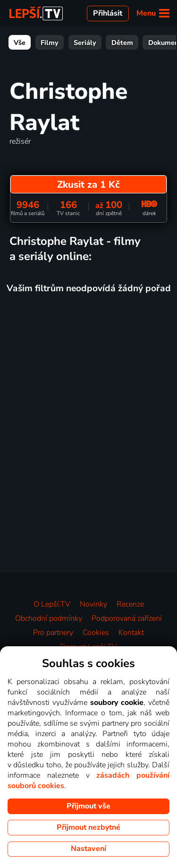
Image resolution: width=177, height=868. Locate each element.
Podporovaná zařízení (127, 618)
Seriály (85, 43)
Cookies (96, 633)
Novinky (93, 604)
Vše (20, 43)
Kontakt (131, 633)
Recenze (130, 604)
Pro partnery (53, 633)
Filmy (50, 43)
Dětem (122, 43)
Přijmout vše (88, 806)
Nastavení (88, 849)
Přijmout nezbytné (88, 827)
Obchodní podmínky (49, 618)
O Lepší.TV (52, 604)
